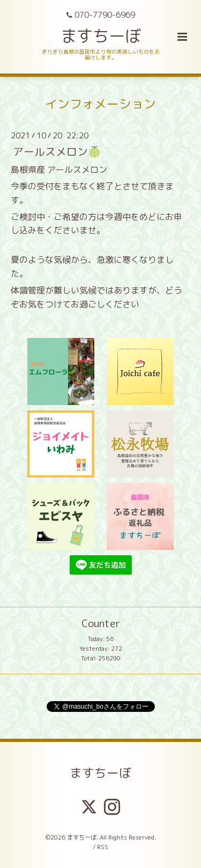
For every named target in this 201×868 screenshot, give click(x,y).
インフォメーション (100, 104)
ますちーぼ (101, 36)
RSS (103, 847)
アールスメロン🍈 (57, 151)
